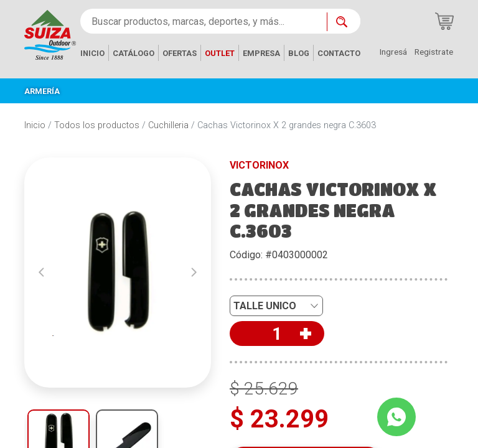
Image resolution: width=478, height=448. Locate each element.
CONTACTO (339, 53)
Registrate (434, 52)
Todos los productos (97, 125)
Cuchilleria (168, 125)
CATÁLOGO (134, 53)
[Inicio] (50, 34)
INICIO (92, 53)
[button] (41, 273)
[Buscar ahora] (344, 22)
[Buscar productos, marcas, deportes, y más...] (204, 21)
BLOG (299, 53)
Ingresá (393, 52)
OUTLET (220, 53)
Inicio (35, 125)
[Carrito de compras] (444, 21)
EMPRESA (261, 53)
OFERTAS (180, 53)
